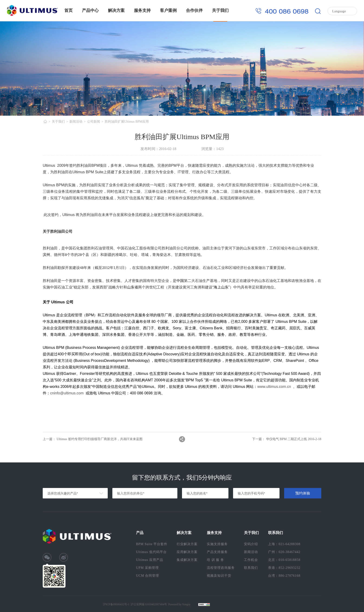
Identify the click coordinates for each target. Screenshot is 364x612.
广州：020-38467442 (284, 552)
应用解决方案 (187, 552)
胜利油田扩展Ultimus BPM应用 (127, 122)
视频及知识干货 (219, 576)
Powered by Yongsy (179, 604)
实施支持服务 (217, 544)
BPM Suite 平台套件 (152, 544)
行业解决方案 (187, 544)
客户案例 (168, 10)
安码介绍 (251, 544)
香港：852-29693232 (284, 568)
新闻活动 (76, 122)
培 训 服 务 (215, 560)
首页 (68, 10)
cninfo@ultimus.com (67, 393)
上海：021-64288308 (284, 544)
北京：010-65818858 (284, 560)
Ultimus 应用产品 (150, 560)
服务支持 (142, 10)
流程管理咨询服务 (221, 568)
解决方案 (116, 10)
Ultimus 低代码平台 (151, 552)
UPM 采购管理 (147, 568)
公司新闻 (94, 122)
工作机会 (251, 560)
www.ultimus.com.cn (274, 387)
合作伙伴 (194, 10)
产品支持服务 (217, 552)
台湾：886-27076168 (284, 576)
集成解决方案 (187, 560)
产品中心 (90, 10)
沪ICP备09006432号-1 (116, 604)
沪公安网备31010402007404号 (149, 604)
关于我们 (220, 10)
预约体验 (303, 493)
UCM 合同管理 (148, 576)
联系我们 (251, 568)
